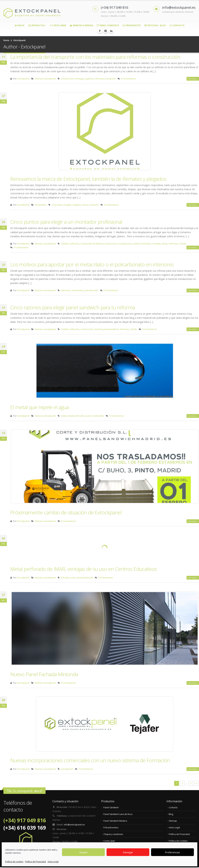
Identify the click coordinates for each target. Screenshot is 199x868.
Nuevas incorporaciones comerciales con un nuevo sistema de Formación (90, 760)
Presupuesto (132, 25)
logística (89, 79)
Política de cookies (14, 862)
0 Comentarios (128, 79)
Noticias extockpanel (45, 79)
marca (85, 205)
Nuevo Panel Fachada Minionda (44, 674)
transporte (110, 79)
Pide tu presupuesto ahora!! (24, 791)
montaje (156, 244)
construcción (67, 79)
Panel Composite (108, 25)
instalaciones (125, 244)
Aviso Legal (53, 862)
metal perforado (76, 416)
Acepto (83, 852)
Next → (197, 783)
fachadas (65, 578)
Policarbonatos (111, 828)
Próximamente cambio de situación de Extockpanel (66, 512)
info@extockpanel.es (75, 825)
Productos (36, 25)
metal (63, 416)
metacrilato (77, 290)
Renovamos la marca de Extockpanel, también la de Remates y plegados (88, 179)
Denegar (128, 852)
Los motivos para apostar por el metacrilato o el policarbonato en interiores (92, 264)
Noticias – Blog (155, 25)
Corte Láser (58, 25)
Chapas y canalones (114, 834)
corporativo (57, 205)
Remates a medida (81, 25)
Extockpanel (23, 79)
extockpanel (67, 769)
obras (165, 244)
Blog (171, 814)
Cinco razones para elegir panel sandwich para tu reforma (73, 307)
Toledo (183, 244)
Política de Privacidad (35, 862)
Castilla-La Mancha (70, 244)
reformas (99, 79)
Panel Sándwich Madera (116, 821)
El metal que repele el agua (39, 407)
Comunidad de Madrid (92, 244)
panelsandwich (111, 329)
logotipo (77, 205)
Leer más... (193, 79)
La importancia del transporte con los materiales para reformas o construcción (95, 57)
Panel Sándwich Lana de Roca (119, 814)
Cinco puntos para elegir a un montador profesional (66, 222)
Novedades (41, 205)
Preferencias (172, 852)
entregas (79, 79)
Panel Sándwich (112, 807)
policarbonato (91, 290)
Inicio (20, 25)
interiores (66, 290)
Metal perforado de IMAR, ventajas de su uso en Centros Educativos (83, 569)
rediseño (94, 205)
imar (73, 578)
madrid (136, 244)
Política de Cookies (178, 841)
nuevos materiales (94, 416)
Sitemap (173, 821)
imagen (68, 205)
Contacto (177, 25)
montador (146, 244)
